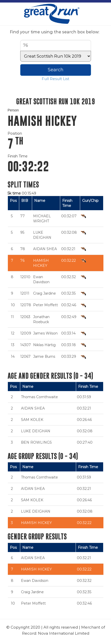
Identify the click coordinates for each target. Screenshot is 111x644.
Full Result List (56, 79)
